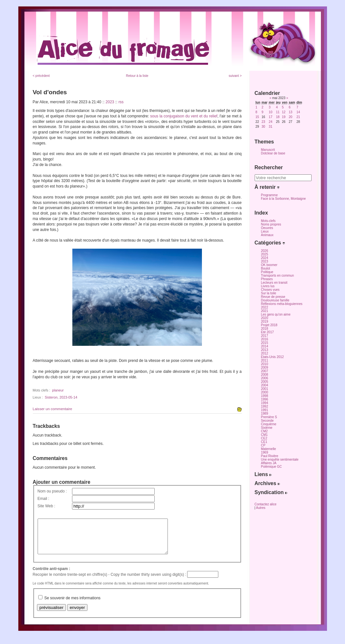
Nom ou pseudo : (52, 491)
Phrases (267, 279)
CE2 (264, 438)
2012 (265, 353)
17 (271, 117)
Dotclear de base (273, 153)
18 (278, 117)
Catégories (270, 243)
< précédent (41, 76)
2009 (265, 368)
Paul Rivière (270, 456)
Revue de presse (273, 297)
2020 (265, 318)
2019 (265, 322)
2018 (265, 329)
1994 (265, 403)
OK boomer (269, 265)
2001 (265, 389)
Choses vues (270, 290)
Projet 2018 (269, 325)
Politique (267, 272)
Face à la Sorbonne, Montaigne (284, 199)
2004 (265, 385)
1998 (265, 396)
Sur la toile (269, 293)
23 (263, 122)
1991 (265, 410)
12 (284, 112)
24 (271, 122)
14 (298, 112)
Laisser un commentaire (53, 409)
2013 (265, 350)
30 (263, 127)
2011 (265, 360)
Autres (261, 508)
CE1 (264, 442)
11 (278, 112)
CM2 (264, 431)
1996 (265, 399)
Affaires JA (269, 463)
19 (284, 117)
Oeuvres (267, 228)
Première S (269, 417)
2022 (265, 307)
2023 (110, 102)
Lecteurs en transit (274, 283)
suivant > (235, 76)
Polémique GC (272, 467)
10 (271, 112)
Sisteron (51, 397)
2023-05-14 (68, 397)
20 (291, 117)
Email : (44, 499)
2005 (265, 382)
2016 (265, 339)
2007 (265, 371)
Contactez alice (266, 504)
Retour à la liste (137, 76)
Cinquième (269, 424)
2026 (265, 251)
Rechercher (269, 167)
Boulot (266, 268)
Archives (267, 483)
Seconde (267, 421)
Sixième (267, 428)
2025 (265, 254)
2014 (265, 346)
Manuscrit (268, 150)
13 (291, 112)
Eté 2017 (268, 332)
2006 (265, 378)
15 (257, 117)
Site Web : (46, 506)
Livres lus (268, 286)
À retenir (267, 187)
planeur (58, 390)
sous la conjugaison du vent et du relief (184, 116)
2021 (265, 311)
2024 (265, 258)
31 (271, 127)
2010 (265, 364)
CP (263, 445)
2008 (265, 375)
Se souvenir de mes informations (73, 605)
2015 (265, 343)
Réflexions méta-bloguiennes (282, 304)
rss (121, 102)
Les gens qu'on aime (276, 314)
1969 (265, 452)
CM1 (264, 435)
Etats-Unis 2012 (272, 357)
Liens (263, 474)
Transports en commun (277, 276)
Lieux (265, 231)
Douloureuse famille (275, 300)
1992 (265, 406)
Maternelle (269, 449)
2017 (265, 336)
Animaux (267, 235)
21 (298, 117)
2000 (265, 392)
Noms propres (271, 224)
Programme (269, 195)
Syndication (271, 492)
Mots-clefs (268, 221)
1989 (265, 414)
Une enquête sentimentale (280, 460)
